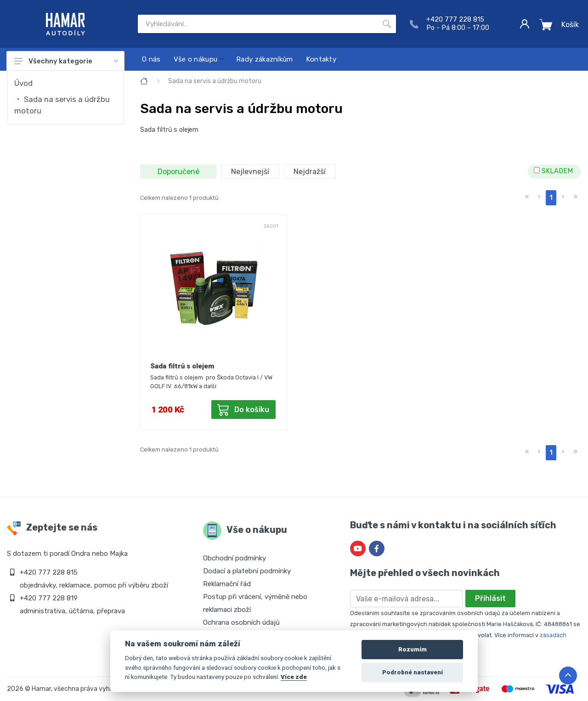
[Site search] (258, 24)
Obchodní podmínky (235, 558)
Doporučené (178, 172)
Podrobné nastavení (413, 672)
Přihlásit (490, 598)
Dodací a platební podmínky (247, 571)
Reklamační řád (227, 584)
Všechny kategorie (66, 61)
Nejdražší (310, 172)
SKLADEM (553, 171)
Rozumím (413, 649)
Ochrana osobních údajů (241, 622)
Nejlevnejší (250, 172)
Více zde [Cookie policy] (294, 677)
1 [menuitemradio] (551, 198)
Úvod (23, 83)
